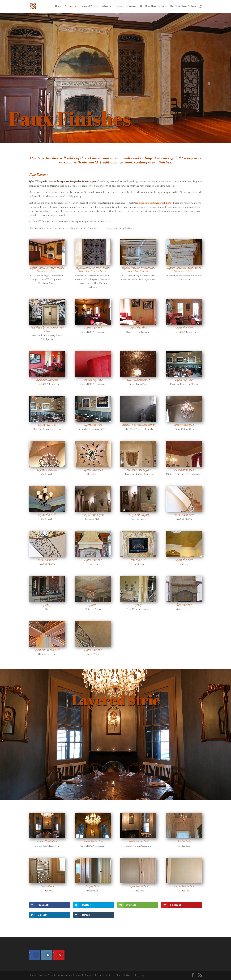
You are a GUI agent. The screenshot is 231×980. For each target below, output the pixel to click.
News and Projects (89, 7)
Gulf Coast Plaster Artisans (153, 7)
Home (58, 7)
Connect (132, 7)
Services (69, 7)
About (105, 7)
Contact (119, 7)
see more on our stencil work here (153, 203)
